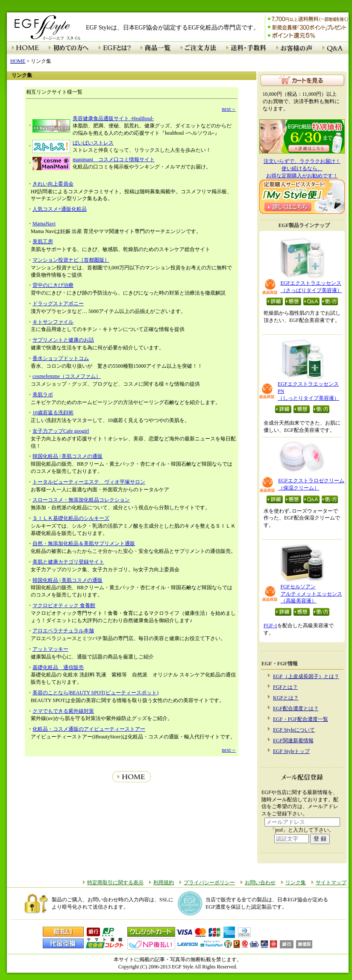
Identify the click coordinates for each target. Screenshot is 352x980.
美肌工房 (43, 242)
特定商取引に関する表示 (115, 883)
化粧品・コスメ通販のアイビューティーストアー (89, 729)
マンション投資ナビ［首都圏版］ (71, 260)
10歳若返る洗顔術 (53, 413)
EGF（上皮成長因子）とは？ (306, 676)
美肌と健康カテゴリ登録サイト (68, 562)
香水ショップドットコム (61, 358)
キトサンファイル (53, 322)
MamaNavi (44, 224)
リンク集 (296, 883)
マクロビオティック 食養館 (64, 605)
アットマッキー (50, 649)
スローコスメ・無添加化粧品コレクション (81, 500)
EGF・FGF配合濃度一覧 (301, 719)
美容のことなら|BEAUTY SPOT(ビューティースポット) (95, 693)
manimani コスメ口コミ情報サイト (114, 159)
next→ (229, 109)
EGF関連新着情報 (293, 741)
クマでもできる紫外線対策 (63, 711)
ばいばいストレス (93, 143)
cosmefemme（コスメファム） (67, 376)
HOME (18, 61)
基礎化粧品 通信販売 (58, 667)
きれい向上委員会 (53, 184)
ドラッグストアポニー (58, 304)
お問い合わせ (260, 883)
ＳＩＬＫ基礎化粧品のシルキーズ (71, 518)
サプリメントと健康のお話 (63, 340)
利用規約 (164, 883)
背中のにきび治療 (53, 285)
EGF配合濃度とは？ (296, 708)
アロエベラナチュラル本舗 (63, 631)
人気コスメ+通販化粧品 (60, 209)
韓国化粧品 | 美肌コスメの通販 (67, 456)
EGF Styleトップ (291, 751)
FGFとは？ (285, 687)
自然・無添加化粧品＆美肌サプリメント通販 (84, 543)
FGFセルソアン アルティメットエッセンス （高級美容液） (311, 594)
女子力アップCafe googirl (61, 431)
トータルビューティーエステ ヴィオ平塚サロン (89, 482)
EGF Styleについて (294, 730)
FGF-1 (270, 626)
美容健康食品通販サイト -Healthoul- (113, 118)
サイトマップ (331, 883)
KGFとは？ (286, 698)
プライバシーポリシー (209, 883)
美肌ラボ (43, 395)
